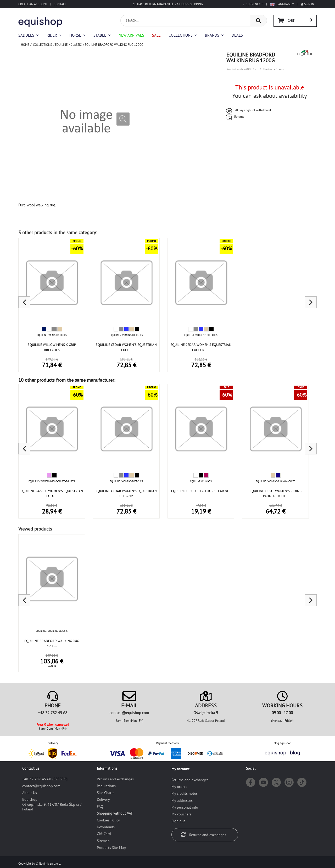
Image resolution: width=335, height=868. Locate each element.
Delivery (103, 799)
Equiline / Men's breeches (52, 335)
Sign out (178, 821)
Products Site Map (111, 848)
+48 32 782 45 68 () (45, 779)
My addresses (182, 801)
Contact (60, 4)
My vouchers (181, 814)
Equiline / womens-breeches (126, 481)
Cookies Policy (108, 820)
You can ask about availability (270, 96)
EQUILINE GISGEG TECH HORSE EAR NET (201, 491)
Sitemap (103, 841)
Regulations (106, 786)
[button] (183, 35)
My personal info (185, 807)
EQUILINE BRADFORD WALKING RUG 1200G (52, 643)
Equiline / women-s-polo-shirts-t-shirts (52, 481)
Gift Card (104, 834)
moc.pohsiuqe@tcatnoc (129, 713)
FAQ (100, 807)
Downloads (106, 827)
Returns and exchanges (115, 779)
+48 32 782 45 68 (53, 713)
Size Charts (106, 793)
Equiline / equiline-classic (52, 631)
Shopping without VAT (115, 813)
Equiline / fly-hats (201, 481)
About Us (30, 793)
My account (180, 769)
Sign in (308, 4)
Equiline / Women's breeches (126, 335)
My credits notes (185, 793)
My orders (179, 787)
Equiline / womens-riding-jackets (276, 481)
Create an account (33, 4)
